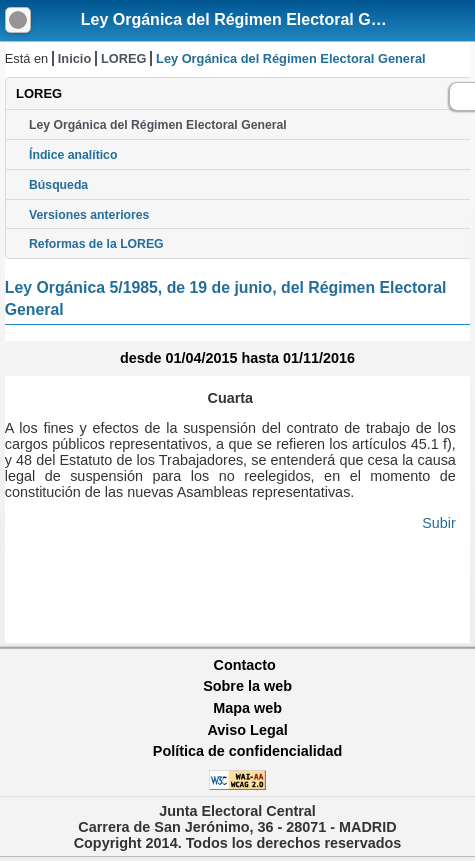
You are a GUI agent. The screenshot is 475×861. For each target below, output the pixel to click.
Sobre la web (247, 686)
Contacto (245, 665)
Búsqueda (58, 185)
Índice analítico (73, 155)
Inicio (74, 58)
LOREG (124, 58)
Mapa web (247, 708)
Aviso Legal (247, 730)
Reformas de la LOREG (96, 244)
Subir (439, 523)
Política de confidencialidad (248, 751)
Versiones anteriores (89, 215)
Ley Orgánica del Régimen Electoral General (249, 19)
